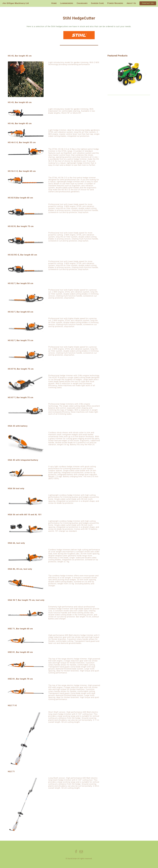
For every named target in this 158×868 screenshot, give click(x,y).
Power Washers (115, 3)
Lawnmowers (67, 3)
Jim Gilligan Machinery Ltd (16, 3)
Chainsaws (82, 3)
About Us (131, 3)
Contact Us (148, 3)
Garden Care (97, 3)
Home (54, 3)
